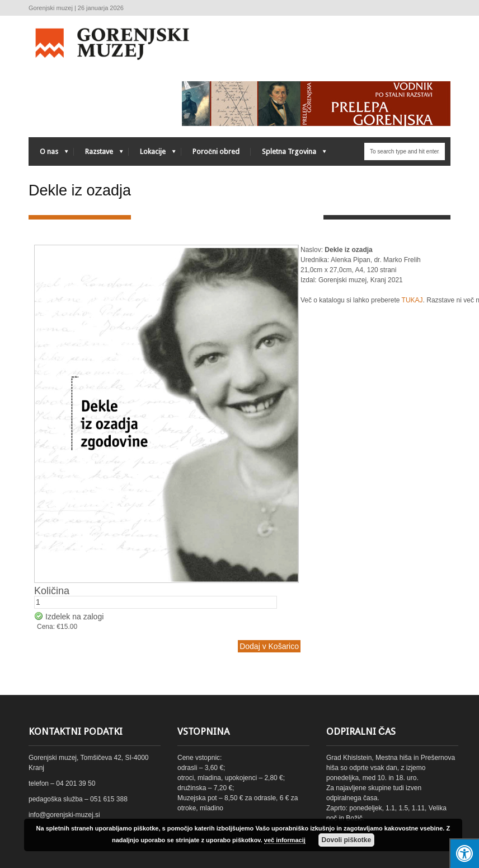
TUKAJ (412, 300)
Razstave (98, 154)
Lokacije (152, 154)
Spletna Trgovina (288, 154)
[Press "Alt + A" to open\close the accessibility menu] (464, 853)
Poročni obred (216, 151)
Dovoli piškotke (346, 840)
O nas (48, 154)
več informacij (285, 840)
